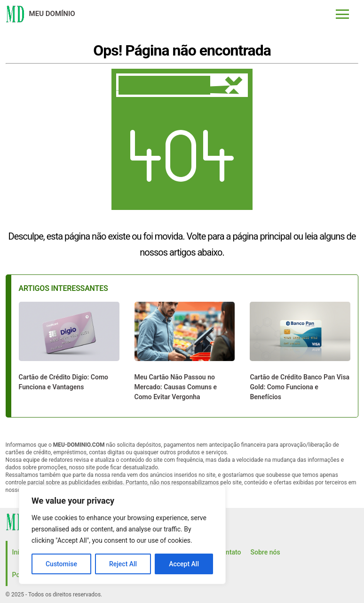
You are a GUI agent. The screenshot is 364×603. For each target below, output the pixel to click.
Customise (61, 564)
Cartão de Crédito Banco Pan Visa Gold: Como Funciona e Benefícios (300, 387)
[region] (122, 535)
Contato (229, 552)
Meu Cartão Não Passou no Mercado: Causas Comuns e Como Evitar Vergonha (176, 387)
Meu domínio (52, 14)
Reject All (123, 564)
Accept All (184, 564)
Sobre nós (265, 552)
